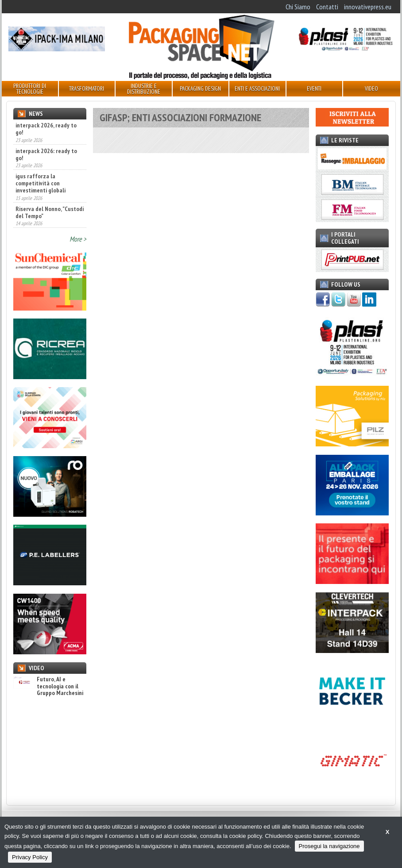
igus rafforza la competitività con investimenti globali (41, 183)
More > (78, 239)
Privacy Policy (30, 857)
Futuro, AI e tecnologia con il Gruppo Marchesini (48, 686)
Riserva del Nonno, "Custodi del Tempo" (50, 212)
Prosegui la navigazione (329, 846)
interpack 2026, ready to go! (46, 129)
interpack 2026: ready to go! (46, 154)
